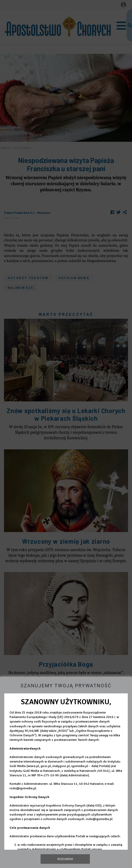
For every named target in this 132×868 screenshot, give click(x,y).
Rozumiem (65, 859)
